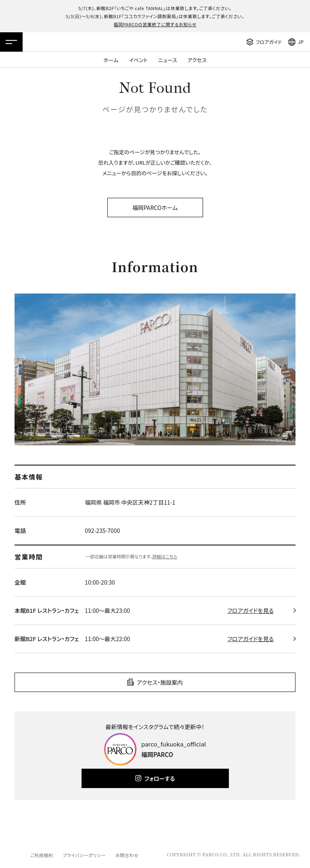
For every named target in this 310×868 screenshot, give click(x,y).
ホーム (111, 60)
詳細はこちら (165, 556)
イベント (138, 60)
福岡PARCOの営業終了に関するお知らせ (155, 24)
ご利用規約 (42, 855)
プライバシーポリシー (84, 855)
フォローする (160, 778)
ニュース (168, 60)
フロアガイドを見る (250, 610)
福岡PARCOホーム (155, 208)
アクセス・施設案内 (160, 682)
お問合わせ (127, 855)
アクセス (197, 60)
